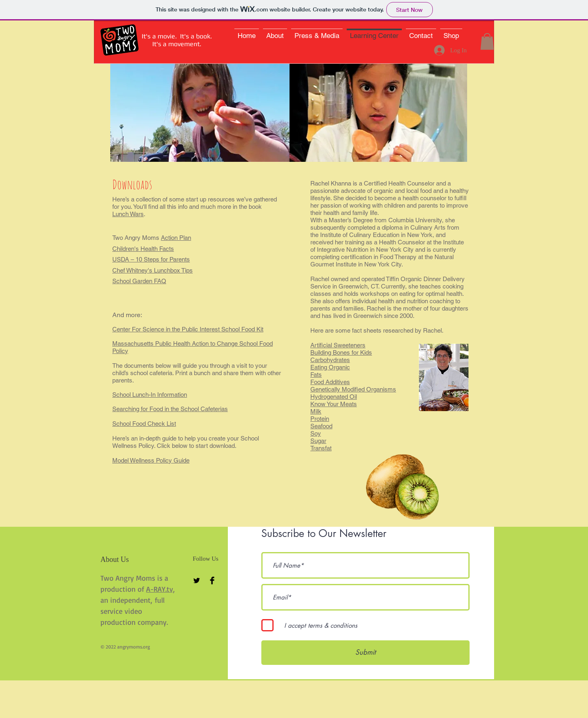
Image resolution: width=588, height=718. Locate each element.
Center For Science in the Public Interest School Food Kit (188, 329)
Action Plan (176, 238)
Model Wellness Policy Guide (151, 460)
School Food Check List (144, 424)
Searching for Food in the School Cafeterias (170, 409)
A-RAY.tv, (160, 589)
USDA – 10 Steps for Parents (151, 259)
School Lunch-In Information (150, 395)
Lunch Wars (128, 214)
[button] (487, 41)
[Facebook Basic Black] (212, 580)
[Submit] (365, 653)
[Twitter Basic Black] (197, 580)
